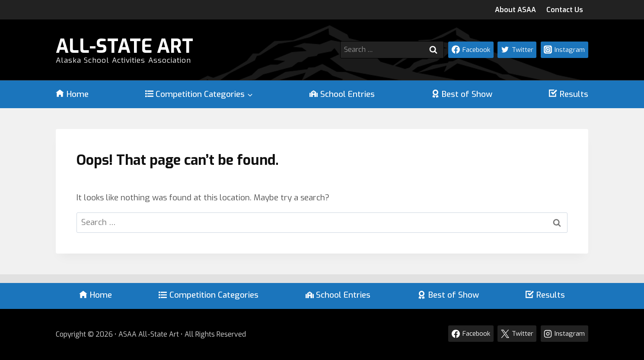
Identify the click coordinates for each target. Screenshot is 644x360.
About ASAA (515, 10)
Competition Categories (209, 295)
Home (72, 94)
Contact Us (565, 10)
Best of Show (462, 94)
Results (569, 94)
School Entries (342, 94)
